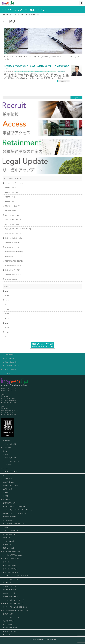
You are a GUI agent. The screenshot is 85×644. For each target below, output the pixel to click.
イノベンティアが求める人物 (12, 552)
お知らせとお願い (8, 614)
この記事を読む (63, 81)
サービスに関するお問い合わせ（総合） (15, 524)
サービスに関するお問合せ (11, 366)
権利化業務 (6, 499)
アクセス (6, 451)
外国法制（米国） (10, 201)
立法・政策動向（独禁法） (13, 224)
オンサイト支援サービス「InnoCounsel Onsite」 (18, 510)
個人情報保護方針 (8, 355)
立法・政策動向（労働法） (22, 72)
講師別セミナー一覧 (9, 593)
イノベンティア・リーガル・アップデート (16, 576)
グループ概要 (7, 447)
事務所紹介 (6, 441)
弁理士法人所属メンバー (10, 489)
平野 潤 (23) (61, 72)
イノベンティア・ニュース (11, 617)
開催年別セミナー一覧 (10, 590)
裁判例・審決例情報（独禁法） (14, 238)
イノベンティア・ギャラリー (12, 461)
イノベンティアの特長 (10, 444)
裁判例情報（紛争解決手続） (14, 275)
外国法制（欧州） (10, 197)
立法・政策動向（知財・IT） (14, 233)
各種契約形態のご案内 (10, 503)
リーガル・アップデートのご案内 (15, 183)
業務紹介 (6, 493)
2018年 (7, 328)
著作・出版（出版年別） (10, 565)
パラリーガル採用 (8, 541)
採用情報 (6, 527)
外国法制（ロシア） (11, 188)
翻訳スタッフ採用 (8, 548)
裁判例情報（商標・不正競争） (14, 261)
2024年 (7, 300)
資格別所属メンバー (9, 482)
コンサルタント (8, 479)
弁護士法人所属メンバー (10, 486)
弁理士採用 (6, 538)
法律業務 (6, 496)
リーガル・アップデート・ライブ (13, 604)
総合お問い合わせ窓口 (10, 631)
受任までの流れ (8, 520)
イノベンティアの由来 (10, 458)
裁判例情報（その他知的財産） (14, 252)
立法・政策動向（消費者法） (14, 220)
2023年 (7, 305)
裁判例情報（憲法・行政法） (14, 266)
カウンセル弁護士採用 (10, 534)
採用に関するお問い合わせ (11, 558)
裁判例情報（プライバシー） (14, 256)
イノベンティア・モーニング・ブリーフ (15, 600)
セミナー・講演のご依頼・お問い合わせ (15, 607)
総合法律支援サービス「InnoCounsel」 (15, 506)
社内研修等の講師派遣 (10, 517)
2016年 (7, 337)
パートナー (6, 468)
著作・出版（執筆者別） (10, 569)
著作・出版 (6, 562)
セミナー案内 (7, 583)
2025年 (7, 296)
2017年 (7, 332)
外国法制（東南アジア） (12, 192)
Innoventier (40, 639)
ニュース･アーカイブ (9, 373)
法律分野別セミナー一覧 (10, 597)
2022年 (7, 309)
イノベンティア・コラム (10, 579)
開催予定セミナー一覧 (10, 586)
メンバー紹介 (7, 465)
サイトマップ (7, 635)
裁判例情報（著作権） (12, 279)
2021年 (7, 314)
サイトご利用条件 (8, 358)
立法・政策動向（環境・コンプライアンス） (43, 72)
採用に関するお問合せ (10, 369)
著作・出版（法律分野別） (11, 572)
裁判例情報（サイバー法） (13, 247)
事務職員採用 (7, 545)
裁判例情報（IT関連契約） (13, 243)
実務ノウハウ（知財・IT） (13, 206)
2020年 (7, 319)
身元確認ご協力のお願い (10, 362)
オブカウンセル (8, 475)
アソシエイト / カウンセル (11, 472)
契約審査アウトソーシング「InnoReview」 (16, 513)
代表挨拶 (6, 454)
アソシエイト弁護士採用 (10, 531)
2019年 (7, 323)
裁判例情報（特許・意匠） (13, 270)
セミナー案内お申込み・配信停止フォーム (16, 610)
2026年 (7, 291)
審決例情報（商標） (11, 211)
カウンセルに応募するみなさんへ (13, 555)
